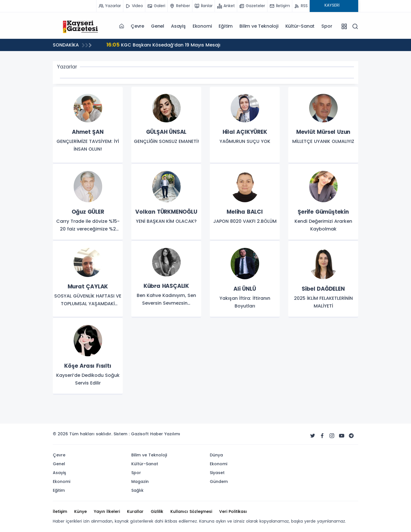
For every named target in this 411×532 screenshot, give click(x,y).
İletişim (60, 511)
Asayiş (178, 26)
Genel (158, 26)
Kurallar (135, 511)
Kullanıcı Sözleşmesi (191, 511)
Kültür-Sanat (300, 26)
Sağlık (137, 490)
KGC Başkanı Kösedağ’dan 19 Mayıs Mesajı (163, 45)
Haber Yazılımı (165, 434)
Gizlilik (157, 511)
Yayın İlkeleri (107, 511)
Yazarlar (67, 67)
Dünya (216, 455)
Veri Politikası (233, 511)
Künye (80, 511)
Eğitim (226, 26)
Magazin (140, 482)
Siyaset (217, 473)
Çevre (137, 26)
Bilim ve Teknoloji (259, 26)
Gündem (219, 482)
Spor (327, 26)
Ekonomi (202, 26)
